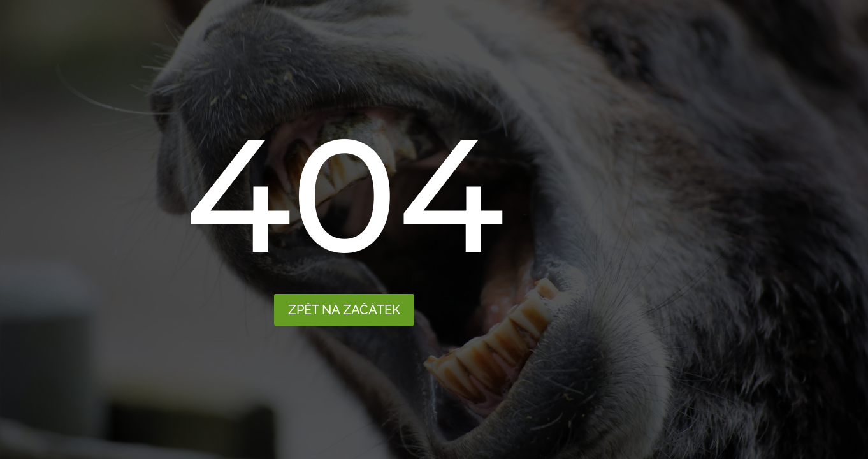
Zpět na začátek (344, 310)
